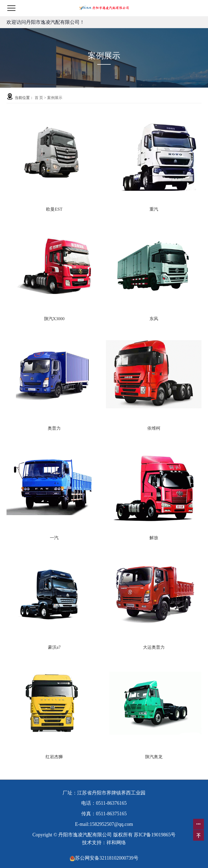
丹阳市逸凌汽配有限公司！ (55, 22)
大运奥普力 (154, 647)
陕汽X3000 (54, 319)
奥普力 (54, 428)
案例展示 (55, 98)
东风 (154, 319)
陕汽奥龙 (154, 757)
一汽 (54, 538)
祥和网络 (116, 843)
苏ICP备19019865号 (155, 835)
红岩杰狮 (54, 757)
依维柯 (154, 428)
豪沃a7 (54, 647)
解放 (154, 538)
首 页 (39, 98)
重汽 (154, 209)
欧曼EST (54, 209)
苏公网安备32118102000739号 (104, 858)
